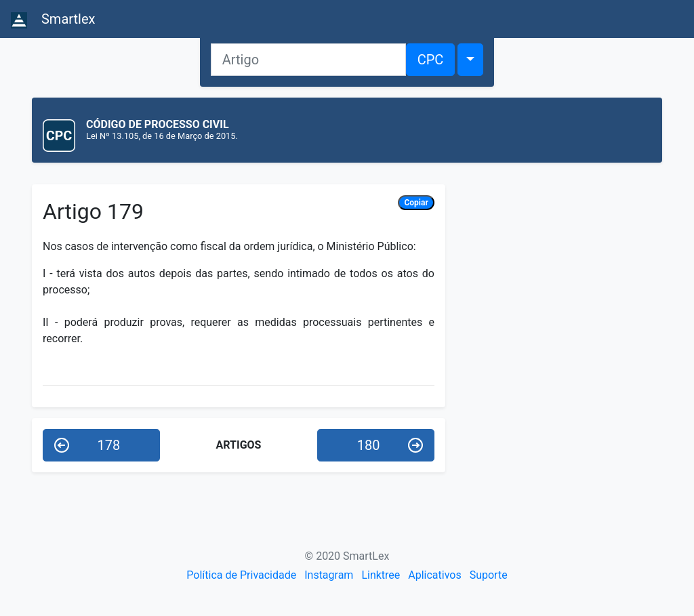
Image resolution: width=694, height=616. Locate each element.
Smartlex (53, 20)
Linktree (381, 575)
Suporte (489, 575)
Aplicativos (434, 575)
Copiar (416, 203)
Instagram (329, 575)
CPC (431, 60)
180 (390, 445)
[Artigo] (308, 60)
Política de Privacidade (241, 575)
